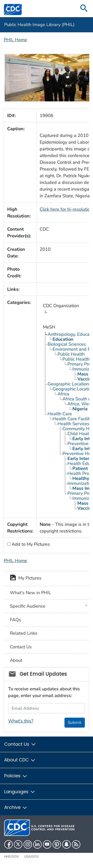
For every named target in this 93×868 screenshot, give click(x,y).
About (16, 660)
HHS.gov (12, 856)
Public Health (71, 354)
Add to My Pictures (30, 544)
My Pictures (26, 579)
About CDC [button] (20, 760)
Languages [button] (20, 792)
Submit (75, 723)
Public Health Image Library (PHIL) (39, 25)
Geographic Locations (69, 384)
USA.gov (31, 856)
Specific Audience (28, 606)
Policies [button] (16, 776)
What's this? (21, 721)
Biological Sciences (67, 344)
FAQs (15, 620)
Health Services (73, 424)
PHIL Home (15, 40)
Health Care (60, 414)
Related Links (24, 633)
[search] (84, 9)
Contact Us (21, 647)
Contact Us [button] (20, 744)
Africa (63, 394)
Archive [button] (16, 807)
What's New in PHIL (31, 593)
